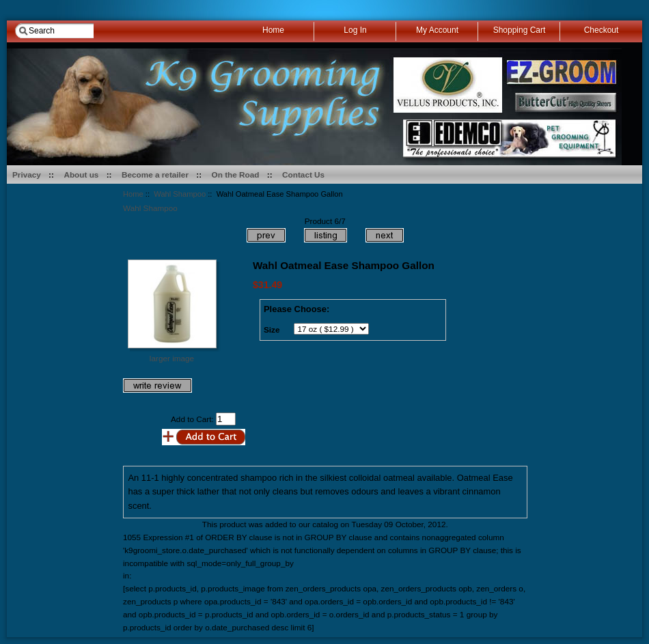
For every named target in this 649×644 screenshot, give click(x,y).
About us (81, 174)
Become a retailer (155, 174)
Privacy (27, 174)
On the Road (236, 174)
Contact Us (303, 174)
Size (272, 330)
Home (133, 194)
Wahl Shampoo (180, 194)
